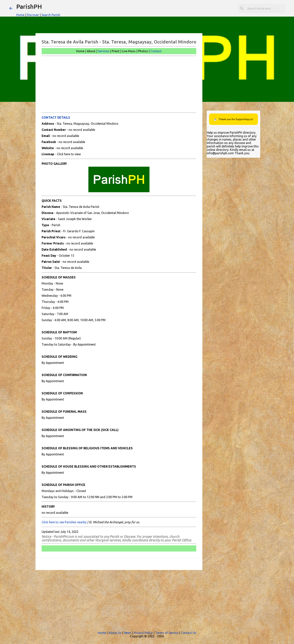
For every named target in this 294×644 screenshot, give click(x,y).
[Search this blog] (265, 8)
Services (104, 51)
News (128, 633)
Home (20, 15)
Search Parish (51, 15)
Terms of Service (167, 633)
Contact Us (189, 633)
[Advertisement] (119, 84)
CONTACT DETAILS (56, 117)
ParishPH (29, 6)
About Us (115, 633)
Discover (33, 15)
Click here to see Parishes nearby (64, 522)
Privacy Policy (143, 633)
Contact (156, 51)
